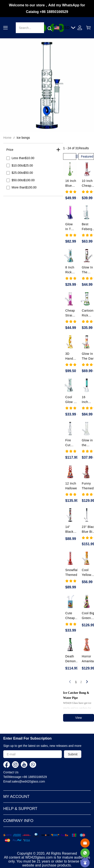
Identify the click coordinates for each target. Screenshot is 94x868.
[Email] (85, 843)
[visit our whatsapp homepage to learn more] (33, 765)
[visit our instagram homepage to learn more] (15, 765)
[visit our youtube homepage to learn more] (24, 765)
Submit (73, 754)
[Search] (30, 28)
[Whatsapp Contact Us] (85, 853)
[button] (5, 28)
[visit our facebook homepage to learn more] (7, 765)
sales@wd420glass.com (28, 781)
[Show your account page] (80, 28)
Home (7, 138)
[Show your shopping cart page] (87, 28)
